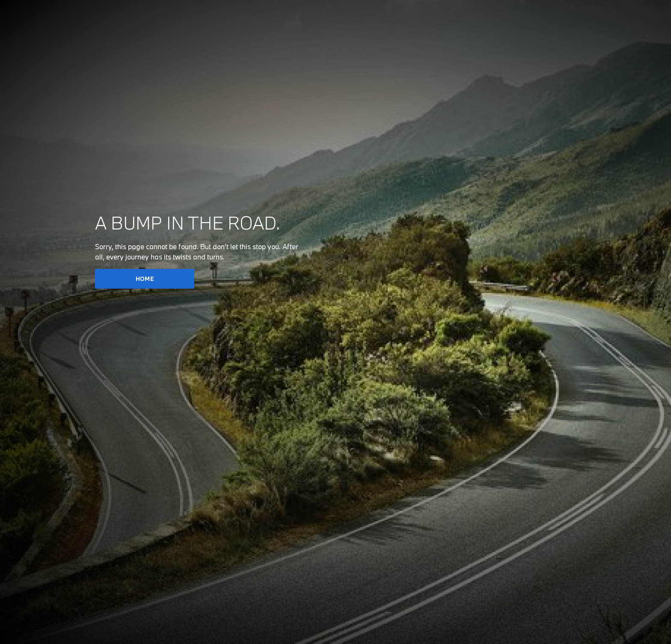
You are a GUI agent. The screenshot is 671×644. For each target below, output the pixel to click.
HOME (145, 279)
